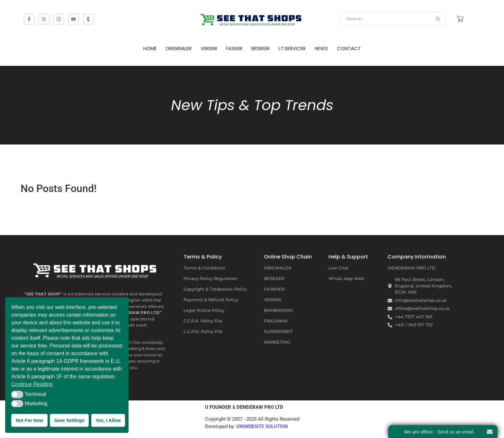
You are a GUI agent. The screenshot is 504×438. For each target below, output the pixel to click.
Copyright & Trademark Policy (215, 289)
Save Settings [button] (69, 420)
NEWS (321, 48)
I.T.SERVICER (292, 48)
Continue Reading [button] (32, 384)
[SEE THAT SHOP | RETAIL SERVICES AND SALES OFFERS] (252, 18)
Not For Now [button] (30, 420)
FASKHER (274, 289)
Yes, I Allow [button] (108, 420)
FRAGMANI (276, 321)
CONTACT (349, 48)
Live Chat (338, 268)
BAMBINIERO (278, 310)
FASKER (234, 48)
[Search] (385, 19)
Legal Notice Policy (204, 310)
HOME (150, 48)
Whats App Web (346, 278)
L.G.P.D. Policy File (203, 331)
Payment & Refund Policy (211, 300)
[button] (17, 394)
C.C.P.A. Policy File (203, 321)
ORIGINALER (179, 48)
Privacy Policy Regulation (210, 278)
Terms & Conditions (204, 268)
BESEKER (261, 48)
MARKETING (277, 342)
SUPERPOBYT (278, 331)
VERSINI (209, 48)
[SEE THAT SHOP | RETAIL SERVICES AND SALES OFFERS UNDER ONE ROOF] (96, 268)
